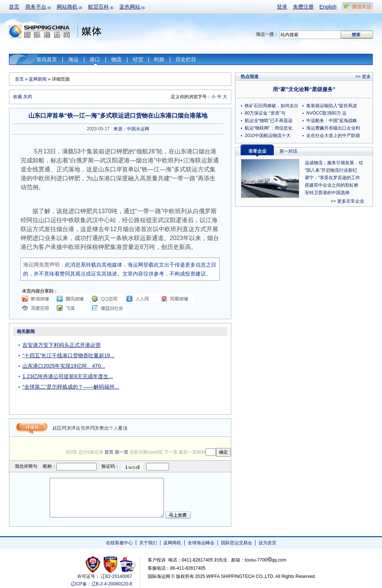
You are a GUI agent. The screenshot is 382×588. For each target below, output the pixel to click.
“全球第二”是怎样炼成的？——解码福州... (71, 387)
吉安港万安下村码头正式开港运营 (62, 345)
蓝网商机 (172, 543)
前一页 (122, 452)
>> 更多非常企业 (347, 201)
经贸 (138, 59)
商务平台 (36, 7)
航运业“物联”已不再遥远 (269, 121)
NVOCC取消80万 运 (326, 113)
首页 (14, 7)
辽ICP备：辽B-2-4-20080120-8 (101, 584)
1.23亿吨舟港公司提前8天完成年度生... (68, 376)
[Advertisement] (184, 373)
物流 (116, 59)
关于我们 (148, 543)
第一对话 (288, 151)
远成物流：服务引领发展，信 (334, 163)
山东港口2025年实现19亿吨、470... (64, 366)
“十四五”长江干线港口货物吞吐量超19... (68, 355)
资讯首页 (47, 59)
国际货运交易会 (237, 543)
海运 (73, 59)
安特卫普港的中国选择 (327, 193)
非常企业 (257, 151)
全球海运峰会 (201, 543)
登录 (282, 7)
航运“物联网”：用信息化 (269, 128)
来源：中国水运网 (131, 129)
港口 (95, 59)
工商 (94, 564)
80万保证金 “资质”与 (265, 113)
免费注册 (303, 7)
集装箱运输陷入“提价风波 (332, 106)
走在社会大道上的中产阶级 (333, 136)
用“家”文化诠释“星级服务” (304, 89)
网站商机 (67, 7)
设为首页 (267, 543)
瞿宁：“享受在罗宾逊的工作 (332, 178)
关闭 (28, 97)
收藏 (18, 97)
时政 (159, 59)
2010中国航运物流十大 (268, 136)
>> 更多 (363, 77)
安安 (127, 564)
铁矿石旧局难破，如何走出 (272, 106)
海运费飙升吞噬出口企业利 (333, 128)
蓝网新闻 (38, 79)
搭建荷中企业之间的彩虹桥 (332, 185)
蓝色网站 (130, 7)
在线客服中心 (119, 543)
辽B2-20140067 (116, 576)
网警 (111, 564)
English (328, 7)
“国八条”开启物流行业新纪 (331, 170)
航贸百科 (98, 7)
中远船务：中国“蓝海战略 (332, 121)
